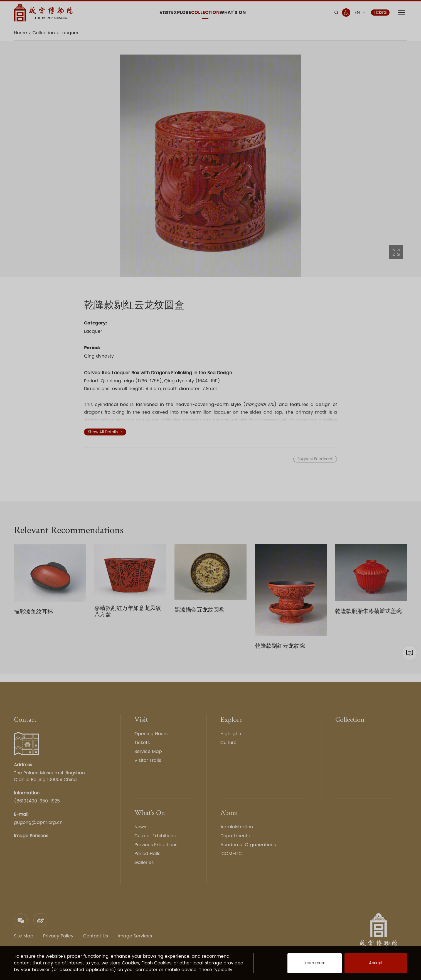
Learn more (308, 966)
